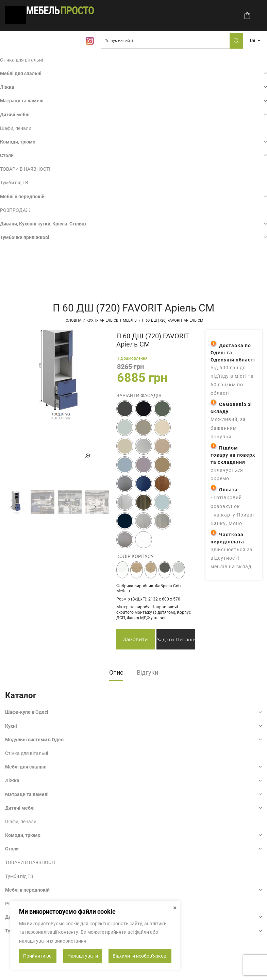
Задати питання (176, 640)
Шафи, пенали (16, 128)
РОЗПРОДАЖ (15, 210)
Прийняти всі (38, 956)
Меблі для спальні (21, 73)
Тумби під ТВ (14, 183)
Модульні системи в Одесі (35, 740)
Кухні (11, 726)
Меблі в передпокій (22, 197)
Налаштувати (83, 956)
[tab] (116, 675)
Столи (7, 155)
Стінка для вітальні (21, 60)
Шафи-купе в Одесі (27, 712)
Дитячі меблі (15, 115)
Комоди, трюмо (18, 142)
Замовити (136, 639)
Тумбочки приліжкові (25, 237)
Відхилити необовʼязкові (140, 956)
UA (253, 41)
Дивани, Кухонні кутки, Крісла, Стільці (43, 224)
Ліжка (7, 87)
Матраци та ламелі (22, 101)
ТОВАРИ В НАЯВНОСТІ (25, 169)
